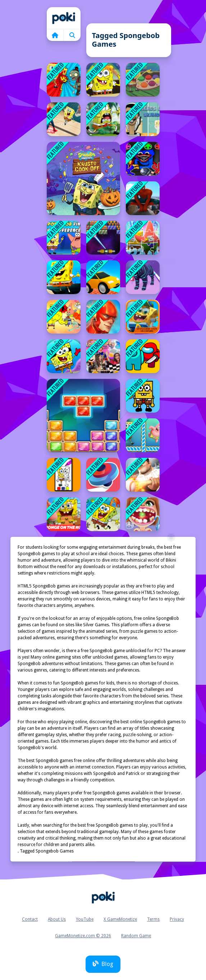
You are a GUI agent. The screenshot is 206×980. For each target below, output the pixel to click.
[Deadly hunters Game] (143, 277)
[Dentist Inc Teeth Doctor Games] (143, 514)
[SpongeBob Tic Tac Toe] (143, 435)
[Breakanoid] (103, 238)
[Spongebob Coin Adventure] (143, 317)
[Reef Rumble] (64, 317)
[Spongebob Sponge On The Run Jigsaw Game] (143, 238)
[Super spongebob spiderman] (64, 119)
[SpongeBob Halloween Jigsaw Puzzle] (83, 178)
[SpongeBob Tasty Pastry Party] (143, 80)
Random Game (136, 936)
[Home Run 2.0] (143, 475)
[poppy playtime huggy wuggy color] (143, 159)
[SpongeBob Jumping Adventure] (103, 514)
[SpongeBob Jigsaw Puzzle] (103, 80)
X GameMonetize (120, 919)
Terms (153, 919)
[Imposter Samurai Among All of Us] (143, 356)
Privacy (177, 919)
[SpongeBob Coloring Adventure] (64, 475)
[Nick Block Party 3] (103, 356)
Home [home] (64, 18)
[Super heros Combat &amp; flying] (103, 317)
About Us (57, 919)
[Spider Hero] (143, 198)
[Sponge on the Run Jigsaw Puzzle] (64, 514)
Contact (30, 919)
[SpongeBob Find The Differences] (64, 238)
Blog (103, 964)
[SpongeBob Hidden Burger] (143, 396)
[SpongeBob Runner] (64, 277)
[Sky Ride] (103, 277)
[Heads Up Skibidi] (143, 119)
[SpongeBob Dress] (64, 356)
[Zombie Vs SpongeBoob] (64, 80)
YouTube (85, 919)
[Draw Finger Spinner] (103, 475)
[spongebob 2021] (103, 119)
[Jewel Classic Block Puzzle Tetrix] (83, 415)
